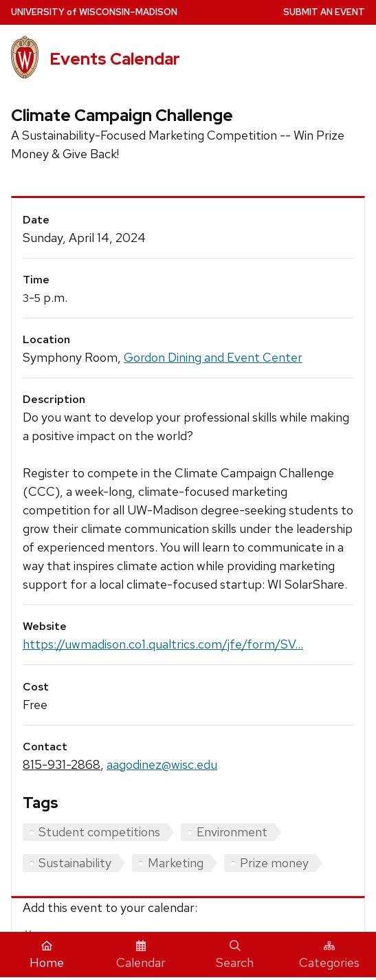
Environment (232, 832)
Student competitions (99, 832)
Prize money (274, 863)
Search (235, 955)
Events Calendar (115, 59)
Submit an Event (324, 12)
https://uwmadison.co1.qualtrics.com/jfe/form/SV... (163, 644)
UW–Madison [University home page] (94, 12)
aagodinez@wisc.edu (162, 764)
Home (47, 955)
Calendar (141, 955)
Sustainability (75, 863)
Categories (329, 955)
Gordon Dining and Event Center (213, 357)
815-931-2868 (62, 764)
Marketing (176, 863)
